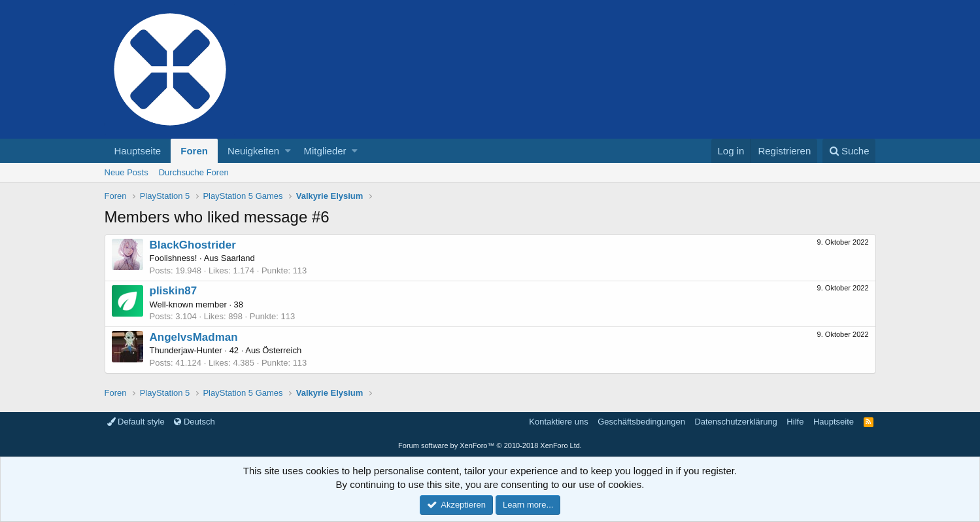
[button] (288, 151)
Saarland (238, 258)
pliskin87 (174, 291)
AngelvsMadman (194, 337)
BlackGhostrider (193, 245)
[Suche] (849, 151)
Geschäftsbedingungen (641, 422)
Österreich (282, 350)
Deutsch (194, 422)
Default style (136, 422)
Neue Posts (127, 172)
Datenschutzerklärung (735, 422)
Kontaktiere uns (558, 422)
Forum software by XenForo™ (490, 445)
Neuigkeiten (253, 151)
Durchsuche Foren (194, 172)
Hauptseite (138, 151)
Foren (194, 151)
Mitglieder (325, 151)
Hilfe (795, 422)
